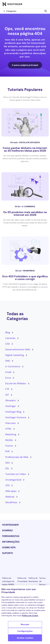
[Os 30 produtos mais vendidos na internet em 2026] (25, 186)
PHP (8, 451)
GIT (7, 395)
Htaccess (11, 423)
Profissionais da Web (17, 457)
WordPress (29, 271)
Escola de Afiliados (30, 142)
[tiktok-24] (46, 563)
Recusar (25, 624)
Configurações (25, 631)
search (46, 11)
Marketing (11, 434)
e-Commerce (29, 206)
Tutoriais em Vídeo (16, 474)
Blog (8, 332)
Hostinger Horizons (16, 417)
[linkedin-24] (4, 563)
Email (8, 372)
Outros (9, 446)
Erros (8, 378)
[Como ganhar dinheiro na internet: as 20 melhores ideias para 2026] (25, 122)
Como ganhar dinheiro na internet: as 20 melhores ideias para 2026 (25, 149)
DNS (8, 361)
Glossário (11, 400)
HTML (8, 429)
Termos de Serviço (42, 581)
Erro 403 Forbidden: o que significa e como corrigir (25, 278)
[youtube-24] (32, 563)
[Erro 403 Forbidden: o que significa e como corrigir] (25, 251)
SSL (7, 468)
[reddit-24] (39, 563)
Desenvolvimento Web (18, 349)
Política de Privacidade (22, 580)
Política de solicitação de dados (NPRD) (8, 581)
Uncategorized (13, 480)
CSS (8, 344)
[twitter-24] (25, 563)
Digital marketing (15, 355)
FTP (7, 389)
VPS (8, 485)
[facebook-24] (11, 563)
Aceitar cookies (25, 638)
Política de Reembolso (33, 580)
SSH (8, 463)
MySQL (9, 440)
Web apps (11, 491)
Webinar (10, 497)
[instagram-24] (18, 563)
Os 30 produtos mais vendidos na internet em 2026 (25, 213)
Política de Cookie (30, 616)
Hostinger (11, 406)
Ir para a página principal (25, 65)
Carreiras (10, 338)
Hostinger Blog (13, 412)
